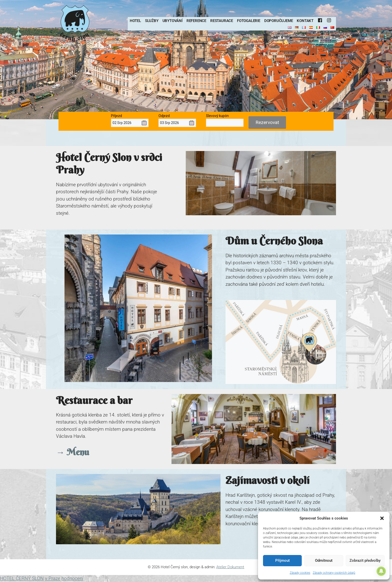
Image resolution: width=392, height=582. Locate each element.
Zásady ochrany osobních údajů (334, 573)
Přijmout (282, 560)
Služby (152, 21)
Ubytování (172, 21)
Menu (77, 452)
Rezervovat (267, 122)
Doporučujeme (279, 21)
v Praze (53, 578)
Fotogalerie (249, 21)
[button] (382, 518)
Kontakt (305, 21)
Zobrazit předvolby (365, 560)
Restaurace (222, 21)
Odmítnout (324, 560)
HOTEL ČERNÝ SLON (22, 578)
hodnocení (72, 578)
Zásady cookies (300, 573)
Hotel (135, 21)
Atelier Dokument (230, 567)
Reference (196, 21)
